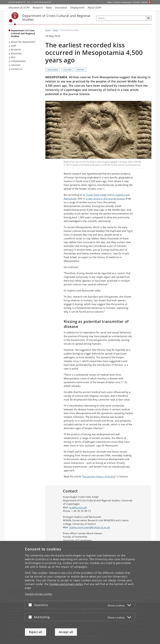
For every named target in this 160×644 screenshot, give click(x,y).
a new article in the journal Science (105, 199)
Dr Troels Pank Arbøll (95, 195)
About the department (23, 42)
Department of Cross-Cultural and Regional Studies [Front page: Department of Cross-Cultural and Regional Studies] (23, 33)
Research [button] (38, 8)
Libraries (16, 65)
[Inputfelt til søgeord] (121, 18)
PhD (13, 57)
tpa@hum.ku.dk (78, 507)
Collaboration (18, 61)
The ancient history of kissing (99, 476)
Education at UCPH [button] (19, 8)
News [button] (49, 8)
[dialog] (80, 592)
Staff (14, 46)
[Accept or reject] (31, 605)
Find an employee (123, 2)
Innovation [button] (61, 8)
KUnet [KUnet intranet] (136, 2)
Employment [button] (77, 8)
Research (16, 50)
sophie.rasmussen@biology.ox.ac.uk (90, 527)
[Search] (149, 18)
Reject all (36, 632)
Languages (53, 70)
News (55, 30)
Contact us (17, 69)
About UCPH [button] (95, 8)
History (80, 70)
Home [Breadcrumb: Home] (48, 30)
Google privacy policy (39, 594)
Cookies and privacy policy (66, 584)
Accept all (66, 632)
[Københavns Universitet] (14, 19)
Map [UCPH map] (110, 2)
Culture (67, 70)
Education (16, 53)
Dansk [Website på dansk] (145, 2)
